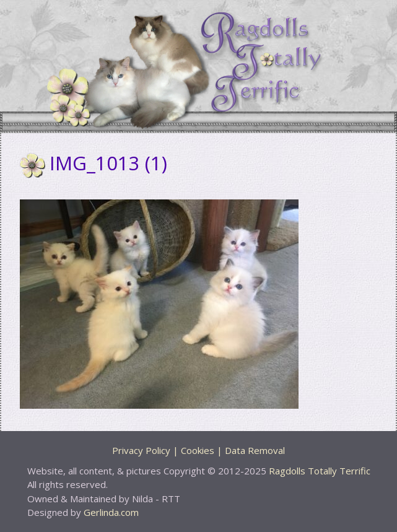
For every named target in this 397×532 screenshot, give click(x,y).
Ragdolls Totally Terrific (320, 471)
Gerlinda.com (111, 512)
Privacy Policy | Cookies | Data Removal (198, 450)
